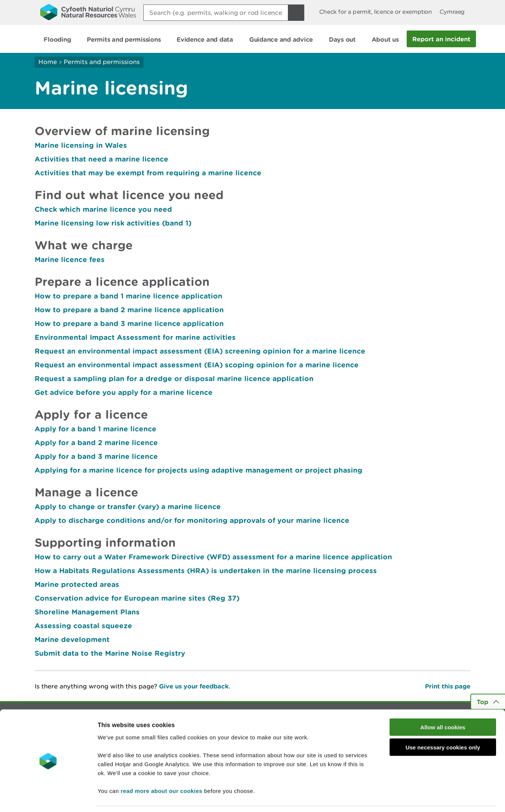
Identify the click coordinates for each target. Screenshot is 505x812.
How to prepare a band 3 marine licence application (129, 323)
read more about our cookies (161, 767)
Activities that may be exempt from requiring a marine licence (148, 173)
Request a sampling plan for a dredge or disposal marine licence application (174, 378)
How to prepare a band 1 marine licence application (128, 296)
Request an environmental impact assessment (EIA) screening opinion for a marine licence (200, 351)
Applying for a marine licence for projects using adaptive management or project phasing (198, 470)
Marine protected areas (77, 584)
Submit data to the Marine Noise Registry (110, 653)
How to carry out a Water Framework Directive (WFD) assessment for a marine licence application (213, 557)
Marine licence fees (70, 259)
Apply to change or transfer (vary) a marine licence (128, 506)
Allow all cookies (443, 704)
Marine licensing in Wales (81, 145)
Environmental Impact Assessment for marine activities (135, 337)
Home (48, 62)
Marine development (72, 639)
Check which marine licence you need (103, 209)
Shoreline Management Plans (87, 612)
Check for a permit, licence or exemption (376, 12)
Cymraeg (452, 12)
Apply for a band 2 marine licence (96, 442)
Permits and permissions (102, 62)
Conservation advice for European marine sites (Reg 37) (137, 598)
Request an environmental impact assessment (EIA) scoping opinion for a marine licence (197, 365)
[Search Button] (296, 13)
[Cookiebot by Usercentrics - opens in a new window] (48, 797)
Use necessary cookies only (443, 724)
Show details (395, 797)
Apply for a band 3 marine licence (96, 456)
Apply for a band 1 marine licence (96, 429)
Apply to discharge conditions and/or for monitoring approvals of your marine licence (192, 520)
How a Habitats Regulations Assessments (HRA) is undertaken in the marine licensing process (206, 570)
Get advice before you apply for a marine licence (124, 392)
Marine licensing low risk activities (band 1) (113, 223)
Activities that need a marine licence (101, 159)
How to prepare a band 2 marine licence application (129, 310)
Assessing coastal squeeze (83, 626)
